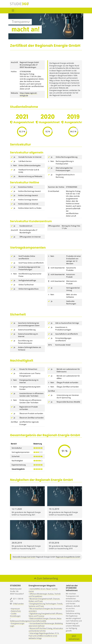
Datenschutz (16, 611)
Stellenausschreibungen (19, 621)
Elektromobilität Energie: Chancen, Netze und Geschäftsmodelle (45, 620)
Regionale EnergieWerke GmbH (68, 557)
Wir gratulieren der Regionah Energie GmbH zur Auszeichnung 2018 (63, 547)
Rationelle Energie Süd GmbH (24, 557)
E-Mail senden (18, 604)
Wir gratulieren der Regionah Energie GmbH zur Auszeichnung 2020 (63, 514)
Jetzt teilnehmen (74, 637)
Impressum (15, 609)
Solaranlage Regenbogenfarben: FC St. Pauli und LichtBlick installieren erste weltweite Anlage (44, 636)
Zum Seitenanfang (46, 578)
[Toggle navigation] (13, 10)
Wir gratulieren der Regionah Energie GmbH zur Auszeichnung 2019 (26, 547)
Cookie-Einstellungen (15, 615)
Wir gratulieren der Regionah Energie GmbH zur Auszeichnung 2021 (26, 514)
